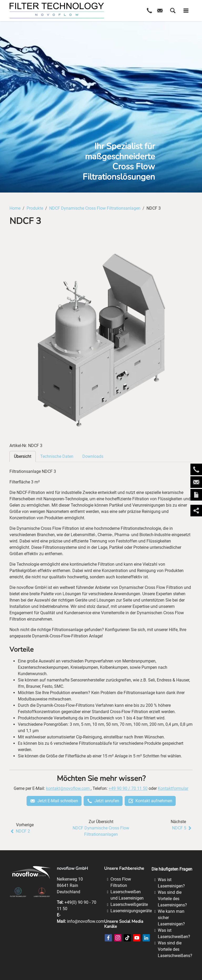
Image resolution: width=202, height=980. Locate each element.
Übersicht (23, 456)
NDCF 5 (182, 828)
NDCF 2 (20, 831)
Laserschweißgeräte (129, 904)
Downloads (93, 456)
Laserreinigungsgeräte (131, 911)
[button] (173, 11)
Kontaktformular (173, 788)
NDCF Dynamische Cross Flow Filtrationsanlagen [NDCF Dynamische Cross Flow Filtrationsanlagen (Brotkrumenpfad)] (95, 208)
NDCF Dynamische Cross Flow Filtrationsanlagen (101, 831)
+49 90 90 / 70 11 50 (128, 788)
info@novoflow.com (86, 921)
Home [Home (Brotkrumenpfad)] (15, 208)
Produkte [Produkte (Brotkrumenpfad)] (35, 208)
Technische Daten (57, 456)
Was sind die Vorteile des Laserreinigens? (172, 899)
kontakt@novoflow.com (68, 788)
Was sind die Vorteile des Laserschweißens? (175, 949)
